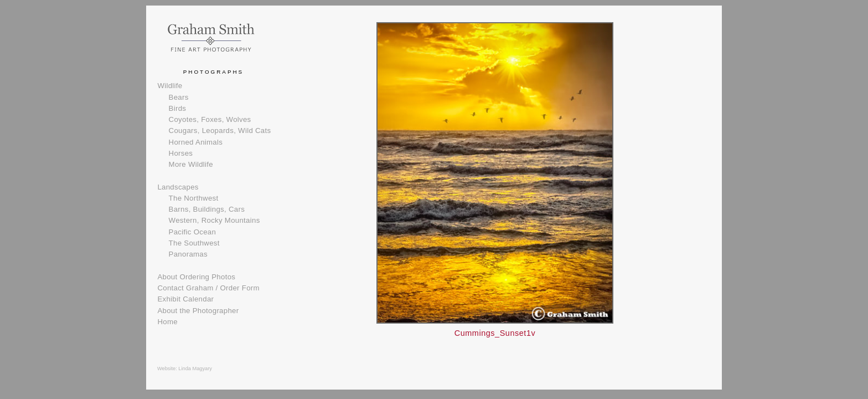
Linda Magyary (195, 369)
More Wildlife (191, 164)
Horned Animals (196, 142)
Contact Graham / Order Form (208, 288)
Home (167, 322)
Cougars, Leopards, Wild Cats (220, 131)
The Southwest (194, 243)
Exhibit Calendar (185, 299)
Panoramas (188, 254)
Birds (178, 108)
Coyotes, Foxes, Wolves (210, 119)
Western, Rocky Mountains (215, 220)
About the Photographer (198, 311)
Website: (168, 369)
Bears (179, 97)
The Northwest (194, 198)
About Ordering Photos (196, 277)
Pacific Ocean (192, 232)
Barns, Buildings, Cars (207, 209)
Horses (181, 153)
